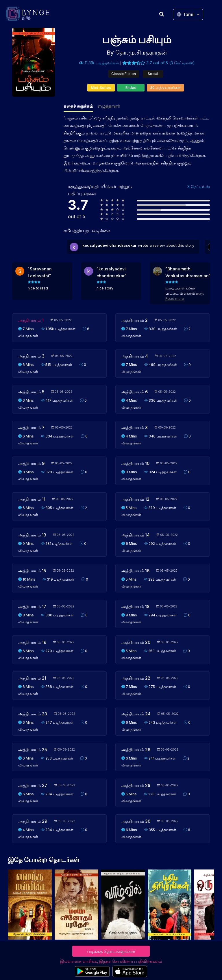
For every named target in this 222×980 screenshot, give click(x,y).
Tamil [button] (186, 14)
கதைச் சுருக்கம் (78, 106)
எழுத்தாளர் (109, 106)
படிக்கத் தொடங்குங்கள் (111, 951)
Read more (175, 299)
